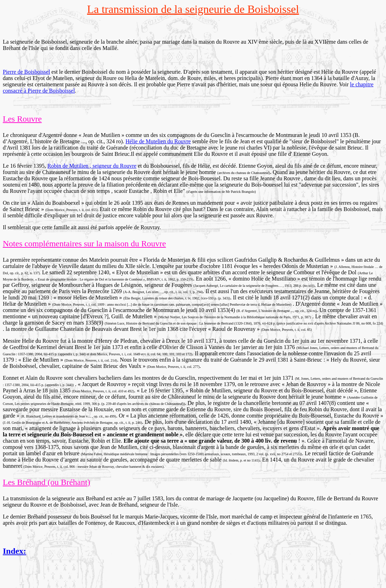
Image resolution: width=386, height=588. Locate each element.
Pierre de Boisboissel (26, 72)
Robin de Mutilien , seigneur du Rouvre (92, 166)
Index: (15, 551)
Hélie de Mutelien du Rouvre (158, 141)
